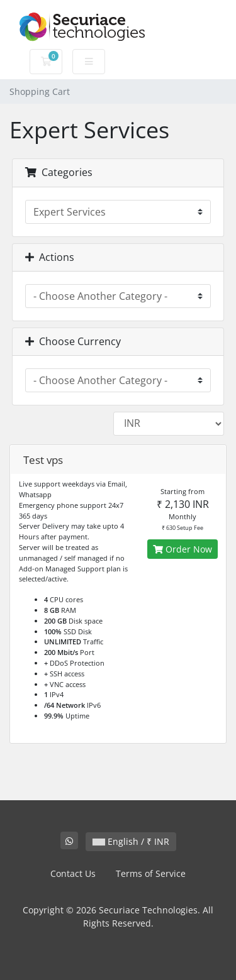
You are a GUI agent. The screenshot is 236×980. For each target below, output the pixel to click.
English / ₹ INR (131, 841)
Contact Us (73, 873)
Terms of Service (151, 873)
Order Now (183, 549)
